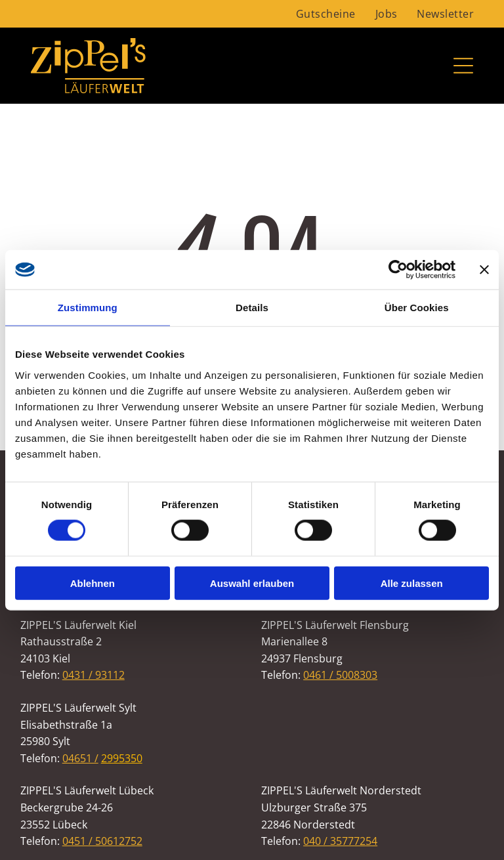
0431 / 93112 (94, 675)
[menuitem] (326, 14)
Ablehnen (93, 583)
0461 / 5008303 (340, 675)
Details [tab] (252, 308)
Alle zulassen (412, 583)
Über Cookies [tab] (417, 308)
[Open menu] (463, 66)
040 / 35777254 (340, 841)
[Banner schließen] (484, 270)
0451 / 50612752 (102, 841)
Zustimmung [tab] (88, 308)
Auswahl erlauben (252, 583)
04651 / (80, 758)
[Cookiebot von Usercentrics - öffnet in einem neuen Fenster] (398, 270)
